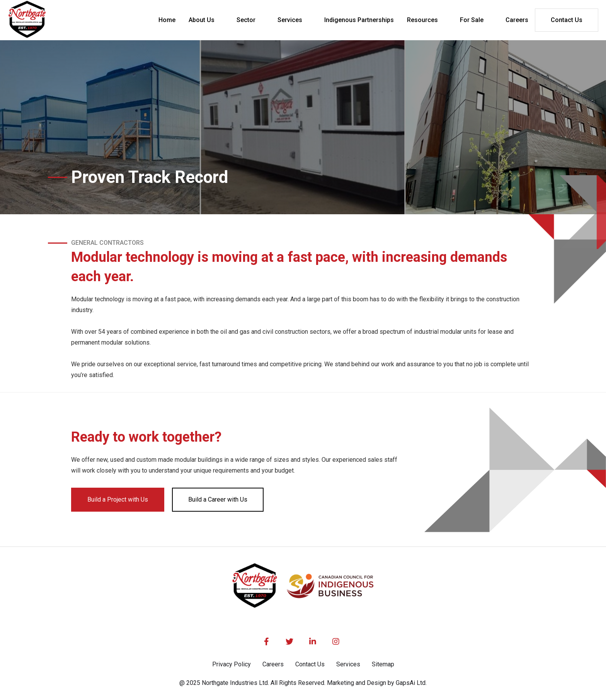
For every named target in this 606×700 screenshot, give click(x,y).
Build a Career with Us (218, 499)
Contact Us (567, 20)
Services (290, 20)
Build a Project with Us (118, 499)
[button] (206, 20)
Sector (246, 20)
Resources (422, 20)
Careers (273, 664)
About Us (202, 20)
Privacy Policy (232, 664)
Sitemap (383, 664)
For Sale (472, 20)
